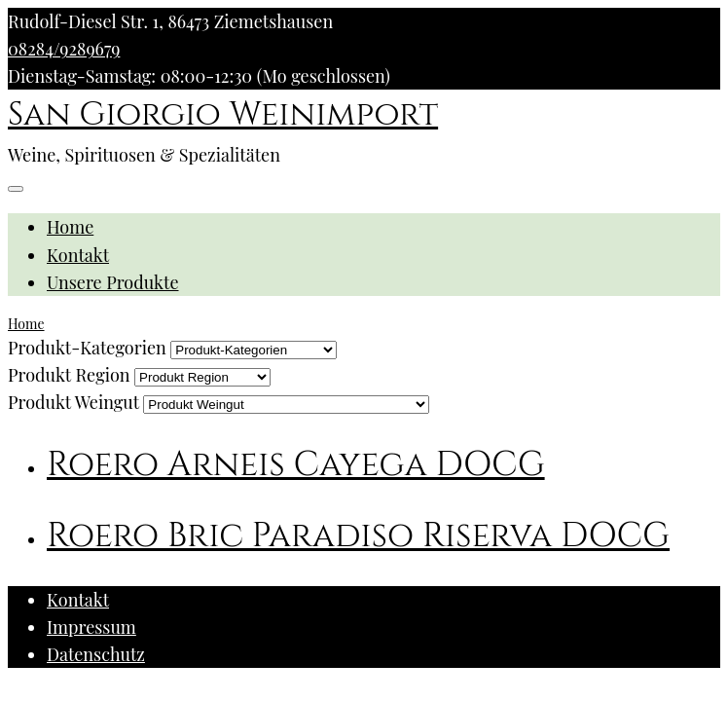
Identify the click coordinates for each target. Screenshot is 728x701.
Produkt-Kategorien (87, 348)
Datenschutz (96, 654)
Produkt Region (69, 375)
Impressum (91, 627)
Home (70, 227)
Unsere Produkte (113, 282)
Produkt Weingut (73, 402)
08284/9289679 (64, 49)
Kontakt (78, 255)
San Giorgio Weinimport (223, 115)
